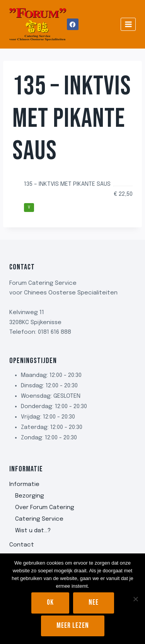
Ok (50, 603)
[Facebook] (73, 24)
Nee (94, 603)
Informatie (24, 484)
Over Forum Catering (45, 508)
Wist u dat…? (33, 531)
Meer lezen (73, 626)
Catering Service (39, 519)
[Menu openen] (128, 24)
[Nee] (135, 599)
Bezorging (30, 496)
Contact (22, 545)
